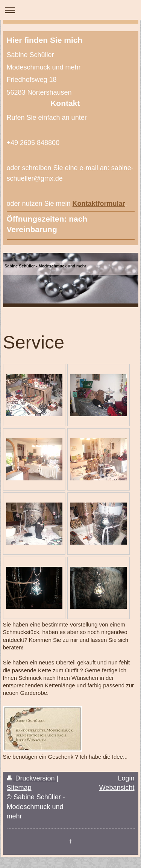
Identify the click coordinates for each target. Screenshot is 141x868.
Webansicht (117, 788)
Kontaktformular (99, 204)
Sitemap (19, 788)
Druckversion (32, 778)
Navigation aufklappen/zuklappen (70, 10)
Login (126, 778)
